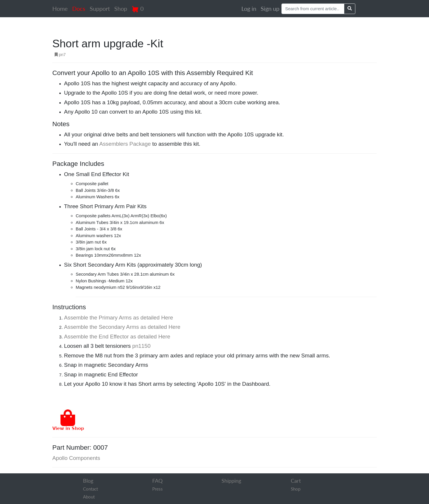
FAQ (157, 481)
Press (158, 489)
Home (60, 9)
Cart (296, 481)
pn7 (60, 55)
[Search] (313, 9)
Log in (249, 9)
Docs (79, 9)
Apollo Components (76, 458)
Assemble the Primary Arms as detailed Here (119, 318)
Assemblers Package (125, 144)
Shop (121, 9)
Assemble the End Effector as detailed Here (117, 337)
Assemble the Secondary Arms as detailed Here (122, 327)
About (89, 497)
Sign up (270, 9)
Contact (90, 489)
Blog (88, 481)
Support (100, 9)
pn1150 (142, 346)
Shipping (231, 481)
